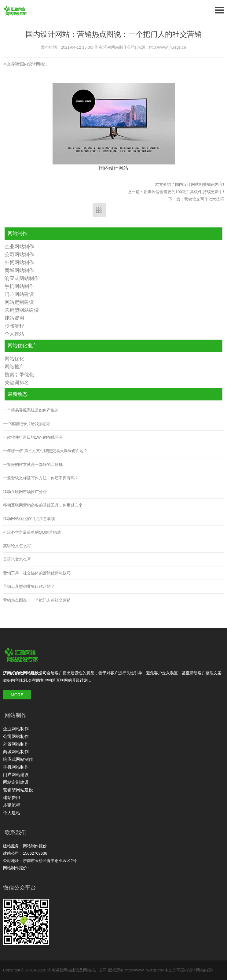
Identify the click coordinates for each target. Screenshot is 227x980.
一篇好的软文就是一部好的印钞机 (33, 464)
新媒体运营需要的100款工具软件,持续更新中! (184, 192)
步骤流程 (14, 326)
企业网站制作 (19, 247)
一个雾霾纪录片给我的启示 (27, 424)
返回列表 (99, 210)
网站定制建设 (19, 302)
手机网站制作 (19, 286)
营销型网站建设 (22, 310)
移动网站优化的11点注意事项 (29, 519)
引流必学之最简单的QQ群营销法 (32, 532)
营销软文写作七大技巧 (204, 199)
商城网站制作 (19, 270)
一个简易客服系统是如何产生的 (31, 410)
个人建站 (14, 334)
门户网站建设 (19, 294)
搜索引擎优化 (19, 375)
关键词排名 (17, 383)
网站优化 (14, 359)
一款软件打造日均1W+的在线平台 (33, 437)
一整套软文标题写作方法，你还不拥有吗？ (41, 478)
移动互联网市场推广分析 (25, 492)
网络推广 (14, 367)
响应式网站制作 (22, 278)
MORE (17, 695)
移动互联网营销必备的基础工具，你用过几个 (43, 505)
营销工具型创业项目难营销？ (29, 586)
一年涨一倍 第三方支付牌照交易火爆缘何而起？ (45, 451)
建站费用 (14, 318)
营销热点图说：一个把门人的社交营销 (37, 600)
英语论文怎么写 (17, 546)
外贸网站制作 (19, 262)
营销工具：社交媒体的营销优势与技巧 (37, 573)
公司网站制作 (19, 254)
